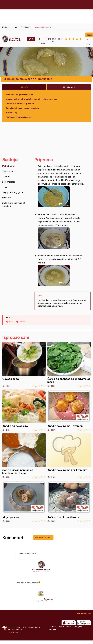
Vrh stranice (83, 614)
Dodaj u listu (89, 35)
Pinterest (52, 630)
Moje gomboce (24, 501)
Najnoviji (24, 87)
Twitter (61, 627)
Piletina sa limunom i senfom (19, 117)
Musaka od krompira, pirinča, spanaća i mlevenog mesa (31, 99)
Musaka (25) (11, 112)
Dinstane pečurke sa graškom (20, 103)
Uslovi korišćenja (34, 627)
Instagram (78, 627)
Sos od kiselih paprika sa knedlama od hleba (24, 456)
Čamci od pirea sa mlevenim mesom (22, 108)
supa (11, 321)
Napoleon (48, 599)
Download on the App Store (69, 623)
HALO (18, 632)
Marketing (12, 629)
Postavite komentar (43, 537)
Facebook (52, 627)
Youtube (69, 627)
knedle (22, 321)
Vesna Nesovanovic (15, 39)
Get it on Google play (84, 623)
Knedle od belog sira (24, 410)
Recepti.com (47, 5)
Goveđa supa (24, 365)
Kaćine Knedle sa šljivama (69, 501)
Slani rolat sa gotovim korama (20, 95)
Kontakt (19, 629)
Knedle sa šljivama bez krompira (69, 456)
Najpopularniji (69, 87)
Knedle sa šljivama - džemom (69, 410)
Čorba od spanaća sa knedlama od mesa (69, 365)
